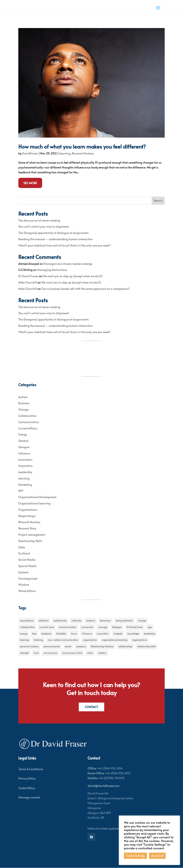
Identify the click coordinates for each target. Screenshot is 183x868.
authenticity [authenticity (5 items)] (60, 620)
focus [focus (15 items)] (74, 633)
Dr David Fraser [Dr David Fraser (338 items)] (135, 627)
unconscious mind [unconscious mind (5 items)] (72, 653)
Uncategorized (28, 578)
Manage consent (29, 797)
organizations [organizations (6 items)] (140, 640)
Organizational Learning (34, 503)
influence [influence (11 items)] (87, 633)
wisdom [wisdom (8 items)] (102, 653)
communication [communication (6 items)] (68, 627)
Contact (91, 707)
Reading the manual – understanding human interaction (55, 239)
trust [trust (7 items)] (36, 653)
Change (23, 409)
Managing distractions (52, 270)
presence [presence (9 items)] (81, 646)
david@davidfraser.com (103, 786)
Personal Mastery (83, 153)
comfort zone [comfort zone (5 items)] (47, 627)
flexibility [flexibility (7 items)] (61, 633)
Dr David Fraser (28, 276)
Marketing (25, 485)
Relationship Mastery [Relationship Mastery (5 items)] (102, 646)
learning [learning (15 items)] (24, 640)
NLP (21, 491)
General (23, 441)
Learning (65, 153)
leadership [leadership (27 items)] (150, 633)
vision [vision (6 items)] (90, 653)
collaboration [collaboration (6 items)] (27, 627)
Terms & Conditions (31, 769)
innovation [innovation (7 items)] (103, 633)
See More (30, 183)
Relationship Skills (30, 541)
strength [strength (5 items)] (24, 653)
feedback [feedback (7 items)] (46, 633)
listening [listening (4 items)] (38, 640)
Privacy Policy (27, 779)
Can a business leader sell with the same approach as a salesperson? (85, 289)
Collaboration (27, 416)
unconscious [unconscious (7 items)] (50, 653)
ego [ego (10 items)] (150, 627)
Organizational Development (37, 497)
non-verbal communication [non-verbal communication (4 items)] (63, 640)
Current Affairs (28, 428)
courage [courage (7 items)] (103, 627)
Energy (23, 434)
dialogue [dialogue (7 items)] (117, 627)
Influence (24, 453)
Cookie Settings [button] (135, 856)
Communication (29, 422)
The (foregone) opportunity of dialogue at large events (53, 233)
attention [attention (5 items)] (44, 620)
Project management (32, 535)
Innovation (25, 460)
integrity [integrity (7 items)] (118, 633)
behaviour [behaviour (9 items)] (105, 620)
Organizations (28, 510)
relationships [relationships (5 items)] (125, 646)
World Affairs (27, 591)
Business (24, 403)
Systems (23, 572)
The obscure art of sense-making (39, 220)
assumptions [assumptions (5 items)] (27, 620)
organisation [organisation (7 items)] (90, 640)
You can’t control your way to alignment (44, 227)
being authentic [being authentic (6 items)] (124, 620)
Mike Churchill (28, 282)
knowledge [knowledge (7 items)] (133, 633)
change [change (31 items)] (142, 620)
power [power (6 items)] (68, 646)
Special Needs (27, 566)
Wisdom (24, 585)
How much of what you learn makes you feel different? (82, 146)
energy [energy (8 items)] (24, 633)
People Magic (27, 516)
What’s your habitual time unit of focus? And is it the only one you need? (64, 245)
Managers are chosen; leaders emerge (68, 264)
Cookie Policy (27, 788)
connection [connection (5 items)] (87, 627)
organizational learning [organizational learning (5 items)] (115, 640)
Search (158, 200)
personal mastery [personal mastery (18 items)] (29, 646)
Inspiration (25, 466)
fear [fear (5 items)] (34, 633)
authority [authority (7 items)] (76, 620)
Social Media (27, 560)
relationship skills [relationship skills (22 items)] (146, 646)
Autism (23, 397)
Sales (22, 547)
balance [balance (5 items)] (91, 620)
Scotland (24, 553)
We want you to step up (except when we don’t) (73, 276)
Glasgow (24, 447)
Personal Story (27, 528)
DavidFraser (30, 153)
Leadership (25, 472)
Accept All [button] (157, 856)
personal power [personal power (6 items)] (52, 646)
